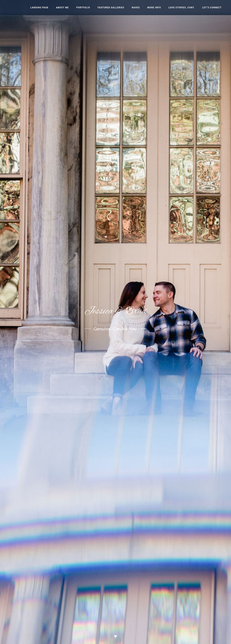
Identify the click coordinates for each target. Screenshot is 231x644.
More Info (154, 8)
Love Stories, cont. (182, 8)
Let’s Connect (212, 8)
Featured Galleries (111, 8)
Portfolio (83, 8)
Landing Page (39, 8)
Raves (136, 8)
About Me (62, 8)
